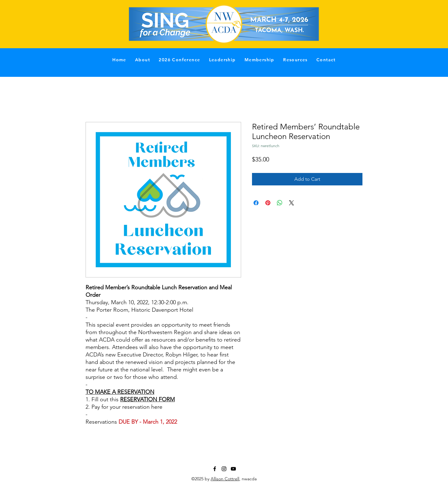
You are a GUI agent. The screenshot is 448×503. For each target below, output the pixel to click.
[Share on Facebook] (256, 203)
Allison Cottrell (225, 479)
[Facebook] (215, 469)
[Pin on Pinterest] (268, 203)
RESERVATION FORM (147, 399)
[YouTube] (233, 469)
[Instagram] (224, 469)
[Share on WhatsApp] (280, 203)
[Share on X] (292, 203)
